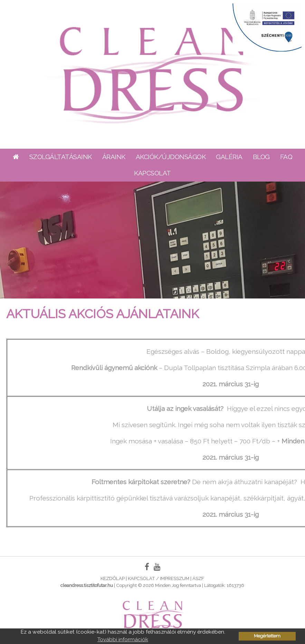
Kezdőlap (113, 578)
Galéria (229, 157)
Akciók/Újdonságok (171, 157)
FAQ (286, 157)
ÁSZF (198, 578)
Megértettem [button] (267, 636)
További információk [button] (123, 639)
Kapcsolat (152, 173)
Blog (261, 157)
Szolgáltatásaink (61, 157)
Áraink (114, 157)
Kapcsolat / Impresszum (159, 578)
